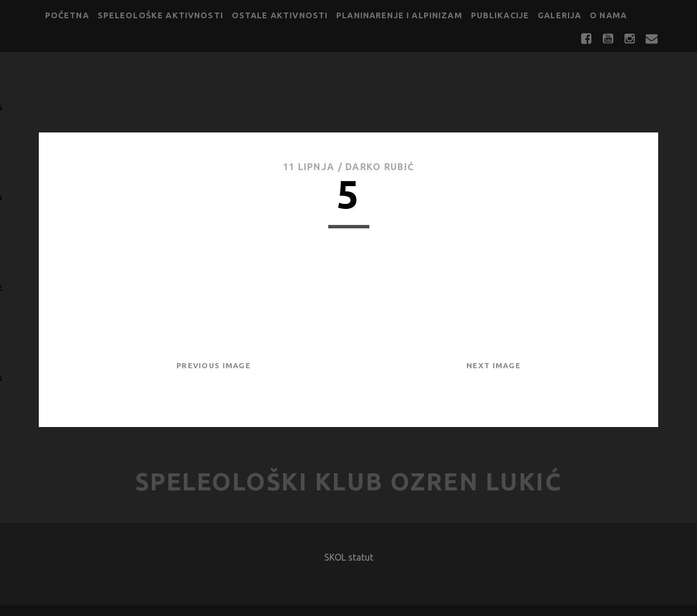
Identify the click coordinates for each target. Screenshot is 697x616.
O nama (608, 15)
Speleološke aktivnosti (160, 15)
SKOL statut (349, 557)
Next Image (493, 365)
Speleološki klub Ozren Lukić (349, 482)
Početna (67, 15)
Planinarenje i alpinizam (399, 15)
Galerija (559, 15)
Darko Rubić (380, 167)
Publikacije (500, 15)
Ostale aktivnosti (280, 15)
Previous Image (213, 365)
